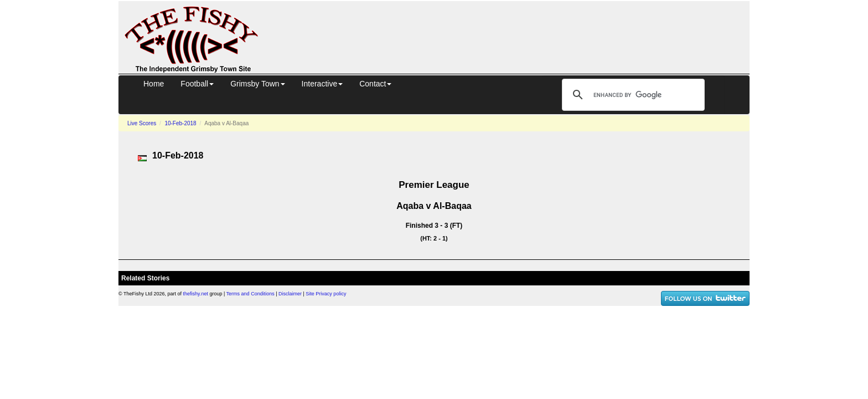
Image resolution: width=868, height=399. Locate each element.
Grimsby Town (257, 84)
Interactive (322, 84)
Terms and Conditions (250, 294)
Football (197, 84)
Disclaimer (290, 294)
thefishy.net (196, 294)
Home (154, 84)
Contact (375, 84)
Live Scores (142, 123)
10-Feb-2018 (180, 123)
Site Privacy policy (326, 294)
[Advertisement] (514, 35)
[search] (632, 95)
